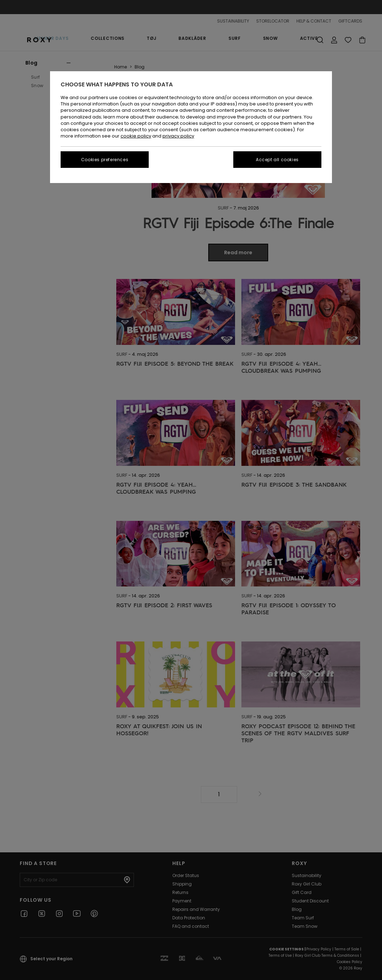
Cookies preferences (105, 160)
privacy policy (178, 136)
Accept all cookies (277, 160)
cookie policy (136, 136)
